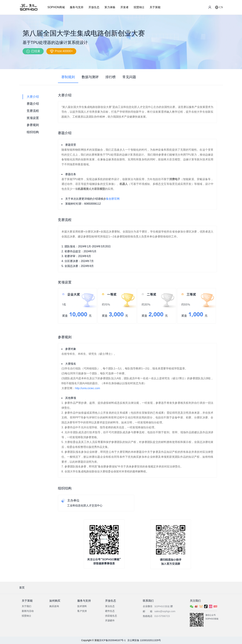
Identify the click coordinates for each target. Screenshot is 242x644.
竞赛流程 (33, 111)
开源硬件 (110, 621)
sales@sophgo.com (165, 611)
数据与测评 (90, 77)
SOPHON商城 (56, 7)
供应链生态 (111, 616)
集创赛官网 (113, 199)
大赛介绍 (33, 97)
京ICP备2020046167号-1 (112, 640)
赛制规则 (68, 77)
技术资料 (82, 606)
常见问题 (129, 77)
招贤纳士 (139, 7)
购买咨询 (54, 606)
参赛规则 (33, 125)
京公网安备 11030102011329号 (144, 640)
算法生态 (110, 606)
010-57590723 (162, 616)
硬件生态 (110, 611)
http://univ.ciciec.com (88, 388)
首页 (22, 588)
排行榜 (111, 77)
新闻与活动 (28, 611)
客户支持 (82, 611)
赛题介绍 (33, 104)
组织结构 (33, 132)
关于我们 (26, 606)
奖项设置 (33, 118)
